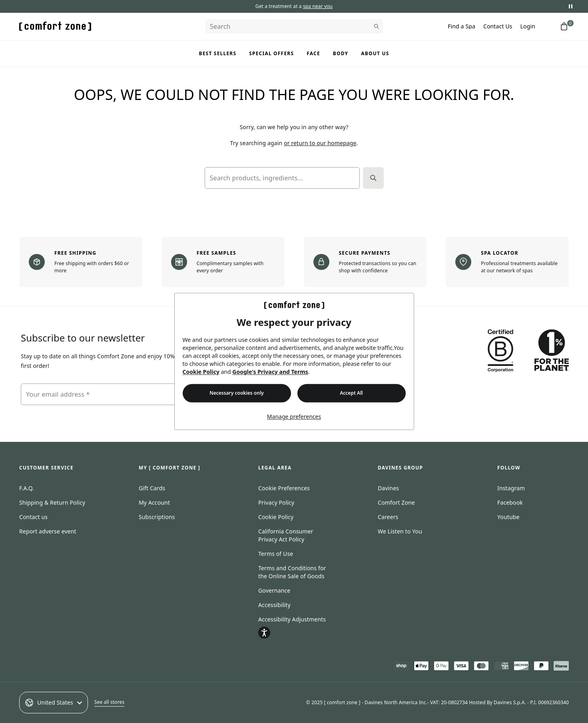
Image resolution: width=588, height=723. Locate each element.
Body (341, 53)
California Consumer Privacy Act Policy (286, 535)
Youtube (508, 517)
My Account (154, 502)
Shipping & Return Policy (52, 502)
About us (375, 53)
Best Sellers (218, 53)
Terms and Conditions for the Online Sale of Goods (292, 572)
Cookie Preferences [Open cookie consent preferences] (284, 488)
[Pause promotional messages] (570, 6)
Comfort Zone (396, 502)
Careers (388, 517)
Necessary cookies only (237, 393)
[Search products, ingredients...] (282, 178)
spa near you (318, 6)
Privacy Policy (276, 502)
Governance (274, 590)
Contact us (33, 517)
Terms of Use (276, 554)
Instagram (511, 488)
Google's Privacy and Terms (270, 372)
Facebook (510, 502)
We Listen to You (400, 531)
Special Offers (271, 53)
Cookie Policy (201, 372)
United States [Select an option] (54, 703)
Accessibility (274, 605)
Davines (388, 488)
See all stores (110, 702)
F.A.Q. (27, 488)
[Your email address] (111, 394)
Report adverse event (48, 531)
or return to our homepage (320, 143)
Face (313, 53)
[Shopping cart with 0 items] (564, 26)
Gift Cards (152, 488)
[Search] (294, 26)
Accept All (351, 393)
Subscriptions (157, 517)
